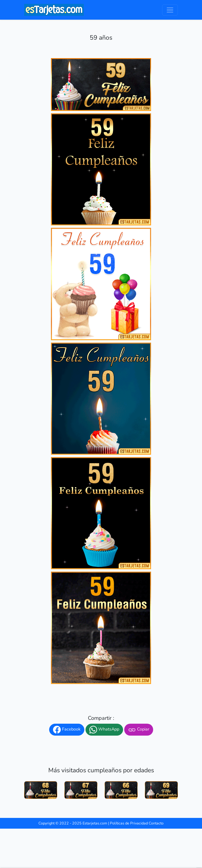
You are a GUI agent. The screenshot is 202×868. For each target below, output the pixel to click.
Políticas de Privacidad (129, 823)
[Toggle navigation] (170, 10)
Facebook (67, 730)
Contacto (156, 823)
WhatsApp (104, 730)
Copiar (139, 730)
